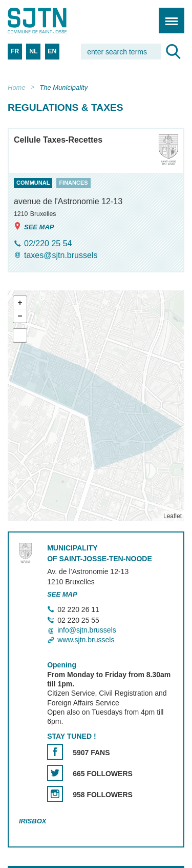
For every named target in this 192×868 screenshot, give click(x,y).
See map (34, 226)
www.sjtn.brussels (86, 640)
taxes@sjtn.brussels (61, 255)
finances (73, 183)
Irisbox (33, 822)
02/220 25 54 (48, 243)
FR (15, 51)
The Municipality (63, 87)
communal (33, 183)
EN (52, 51)
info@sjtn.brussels (87, 630)
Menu (168, 15)
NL (33, 51)
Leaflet (173, 517)
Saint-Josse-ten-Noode (52, 21)
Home (17, 87)
